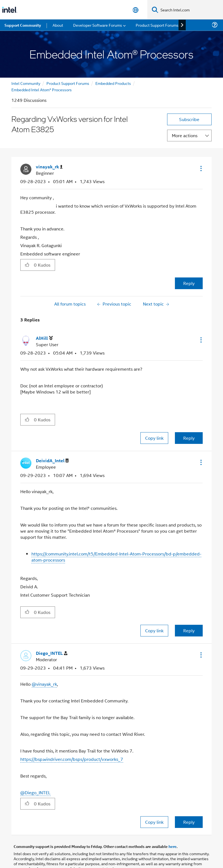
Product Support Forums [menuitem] (157, 25)
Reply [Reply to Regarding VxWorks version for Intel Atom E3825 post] (189, 283)
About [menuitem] (58, 25)
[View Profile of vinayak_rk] (49, 167)
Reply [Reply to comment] (189, 438)
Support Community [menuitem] (23, 25)
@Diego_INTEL (35, 792)
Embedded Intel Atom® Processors (42, 89)
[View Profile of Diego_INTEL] (52, 653)
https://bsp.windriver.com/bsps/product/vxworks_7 (72, 759)
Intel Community (26, 83)
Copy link (154, 438)
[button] (200, 168)
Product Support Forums (68, 83)
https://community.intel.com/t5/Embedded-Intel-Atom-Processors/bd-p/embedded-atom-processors (116, 557)
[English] (136, 10)
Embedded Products (113, 83)
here (173, 846)
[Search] (155, 10)
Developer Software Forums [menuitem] (98, 25)
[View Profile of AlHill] (44, 338)
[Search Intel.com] (191, 10)
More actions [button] (185, 135)
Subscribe (189, 119)
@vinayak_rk (44, 684)
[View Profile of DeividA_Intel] (52, 461)
